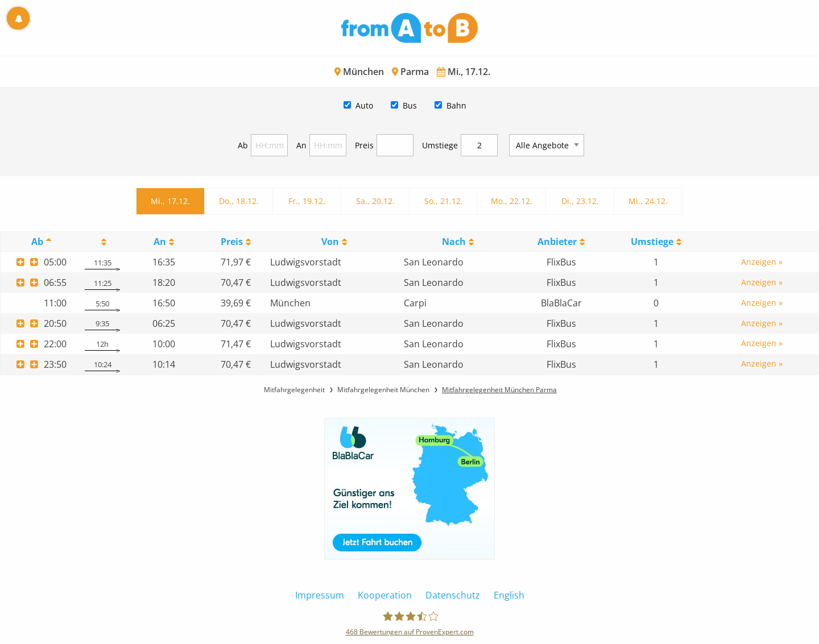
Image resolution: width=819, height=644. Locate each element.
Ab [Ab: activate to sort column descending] (37, 242)
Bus (410, 105)
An (301, 145)
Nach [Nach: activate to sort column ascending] (454, 242)
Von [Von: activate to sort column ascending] (330, 242)
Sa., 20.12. (375, 201)
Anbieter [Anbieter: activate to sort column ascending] (557, 242)
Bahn (456, 105)
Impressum (320, 595)
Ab (243, 145)
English (509, 595)
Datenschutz (453, 595)
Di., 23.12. (580, 201)
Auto (364, 105)
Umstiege (440, 145)
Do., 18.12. (239, 201)
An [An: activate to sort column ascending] (160, 242)
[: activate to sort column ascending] (102, 242)
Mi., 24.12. (648, 201)
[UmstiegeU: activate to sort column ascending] (657, 242)
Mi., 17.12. (170, 201)
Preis (364, 145)
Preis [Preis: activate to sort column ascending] (232, 242)
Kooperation (385, 595)
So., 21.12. (444, 201)
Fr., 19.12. (307, 201)
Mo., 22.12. (512, 201)
